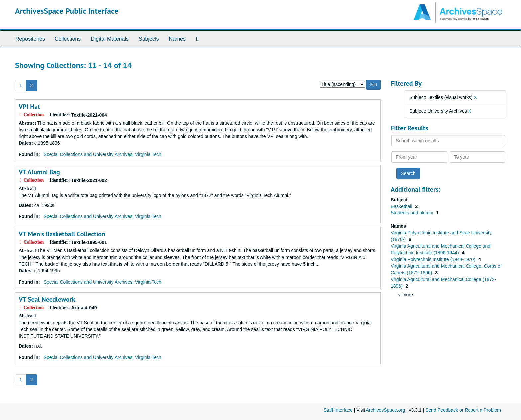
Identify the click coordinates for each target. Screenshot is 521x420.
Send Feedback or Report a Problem (463, 410)
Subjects (149, 39)
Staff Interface (338, 410)
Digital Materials (110, 39)
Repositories (30, 39)
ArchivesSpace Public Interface (67, 11)
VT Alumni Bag (39, 172)
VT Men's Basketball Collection (62, 234)
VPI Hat (29, 107)
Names (177, 39)
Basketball (402, 206)
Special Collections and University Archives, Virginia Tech (103, 154)
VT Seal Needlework (47, 299)
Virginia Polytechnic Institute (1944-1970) (434, 259)
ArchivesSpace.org (385, 410)
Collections (68, 39)
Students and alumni (413, 213)
